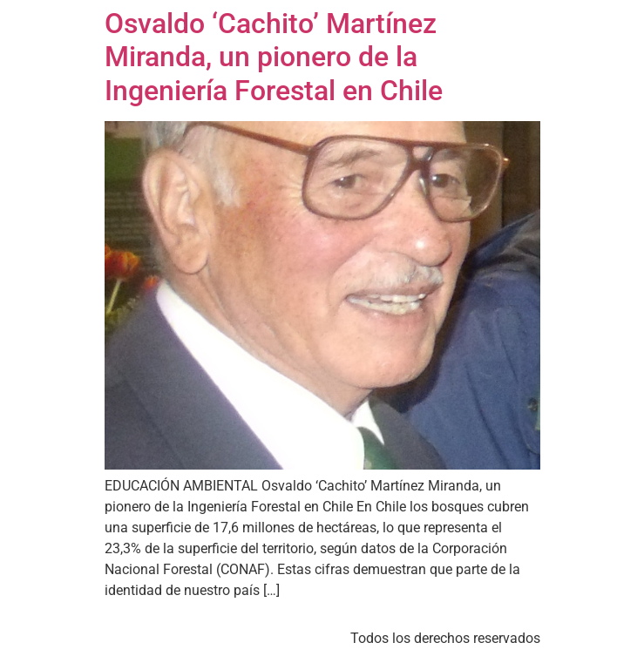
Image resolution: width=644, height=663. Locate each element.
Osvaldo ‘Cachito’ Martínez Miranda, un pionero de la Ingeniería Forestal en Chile (274, 57)
